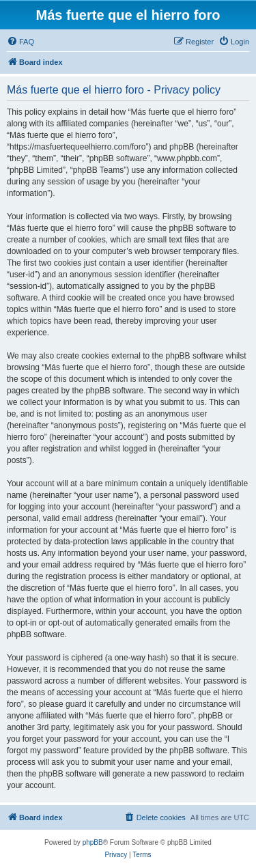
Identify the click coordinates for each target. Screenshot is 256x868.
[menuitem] (20, 42)
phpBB (93, 842)
